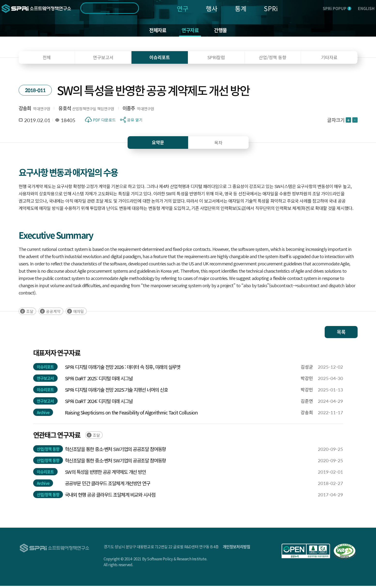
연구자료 (190, 32)
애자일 (79, 313)
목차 (218, 145)
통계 (241, 8)
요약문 (158, 145)
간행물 (223, 32)
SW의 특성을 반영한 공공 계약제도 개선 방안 (105, 474)
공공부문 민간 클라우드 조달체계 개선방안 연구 (108, 485)
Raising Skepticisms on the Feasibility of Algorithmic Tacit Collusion (131, 415)
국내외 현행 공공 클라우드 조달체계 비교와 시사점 (110, 497)
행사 (212, 8)
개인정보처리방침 (237, 549)
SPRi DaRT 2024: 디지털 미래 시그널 (99, 403)
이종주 (129, 110)
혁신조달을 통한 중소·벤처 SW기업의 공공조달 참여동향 (115, 451)
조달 (30, 313)
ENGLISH (366, 8)
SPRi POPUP (337, 8)
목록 (341, 334)
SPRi (271, 8)
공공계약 (53, 313)
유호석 (65, 110)
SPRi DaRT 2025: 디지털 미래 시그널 (99, 380)
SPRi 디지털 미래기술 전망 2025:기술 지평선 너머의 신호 (116, 392)
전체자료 (155, 32)
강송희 (25, 110)
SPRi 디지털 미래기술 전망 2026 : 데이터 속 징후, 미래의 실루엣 (123, 369)
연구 (183, 8)
